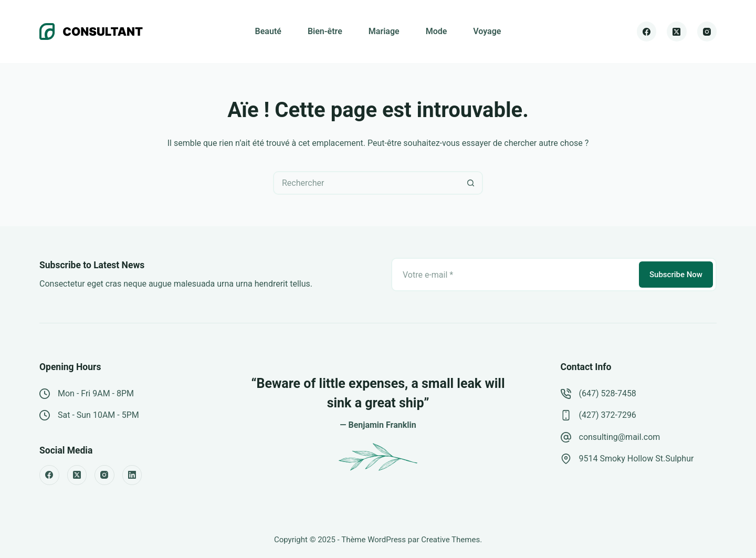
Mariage (384, 31)
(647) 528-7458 (608, 393)
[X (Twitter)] (677, 31)
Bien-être (325, 31)
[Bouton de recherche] (471, 183)
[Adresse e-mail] (514, 275)
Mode (437, 31)
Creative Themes (450, 540)
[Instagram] (707, 31)
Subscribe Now (676, 275)
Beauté (268, 31)
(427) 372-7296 (608, 415)
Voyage (487, 31)
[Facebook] (647, 31)
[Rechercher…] (366, 183)
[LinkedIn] (132, 475)
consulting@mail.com (620, 437)
